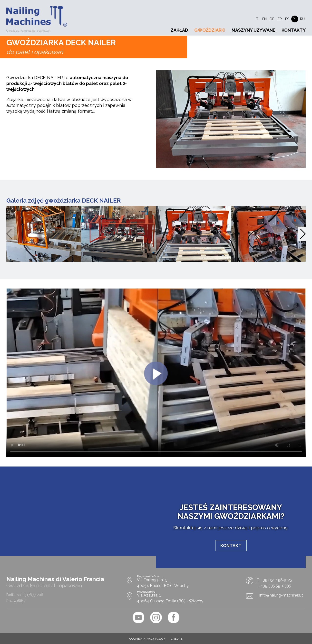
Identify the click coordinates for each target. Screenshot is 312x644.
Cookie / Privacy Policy (147, 639)
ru (302, 19)
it (257, 19)
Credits (177, 639)
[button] (303, 234)
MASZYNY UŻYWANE (253, 30)
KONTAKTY (294, 30)
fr (280, 19)
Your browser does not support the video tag (156, 373)
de (272, 19)
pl (295, 19)
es (287, 19)
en (264, 19)
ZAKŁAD (179, 30)
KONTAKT (231, 546)
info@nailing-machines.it (281, 595)
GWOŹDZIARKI (210, 30)
